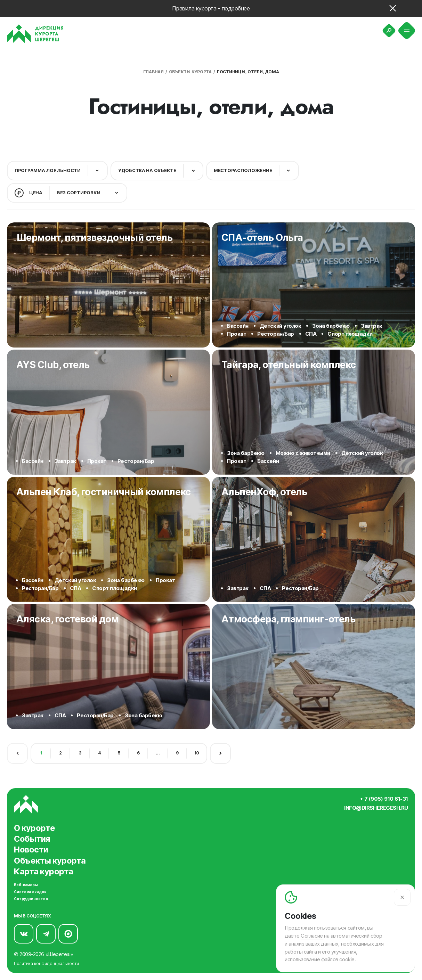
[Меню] (407, 31)
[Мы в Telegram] (46, 932)
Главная (153, 72)
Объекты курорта (190, 72)
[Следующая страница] (220, 752)
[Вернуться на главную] (35, 34)
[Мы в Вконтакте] (24, 932)
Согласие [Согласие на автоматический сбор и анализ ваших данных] (312, 936)
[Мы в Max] (68, 932)
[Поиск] (389, 31)
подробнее (236, 8)
